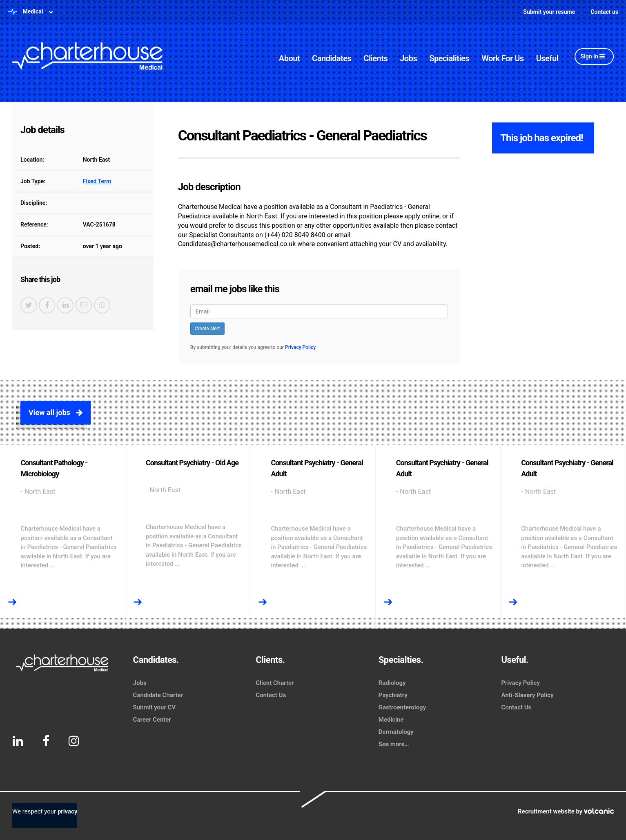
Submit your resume (549, 12)
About (289, 58)
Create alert (207, 329)
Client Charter (275, 683)
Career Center (152, 720)
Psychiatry (393, 695)
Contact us (604, 12)
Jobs (408, 58)
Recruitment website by (566, 811)
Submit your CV (155, 707)
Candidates (332, 58)
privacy (67, 811)
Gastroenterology (402, 707)
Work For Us (503, 58)
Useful (547, 58)
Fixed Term (97, 181)
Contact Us (271, 695)
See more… (394, 744)
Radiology (392, 683)
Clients (375, 58)
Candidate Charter (158, 695)
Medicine (391, 720)
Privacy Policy (300, 347)
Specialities (449, 58)
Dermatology (396, 732)
